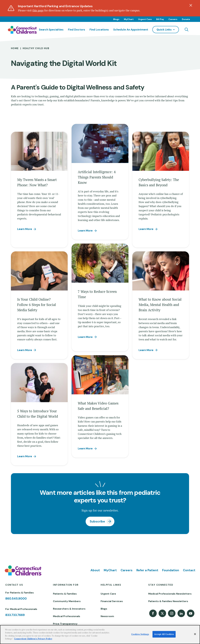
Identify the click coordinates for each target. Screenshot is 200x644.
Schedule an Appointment (131, 30)
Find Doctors (76, 30)
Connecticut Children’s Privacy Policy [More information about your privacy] (33, 639)
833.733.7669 (15, 615)
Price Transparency (65, 624)
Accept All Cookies (164, 634)
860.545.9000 (16, 599)
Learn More (25, 229)
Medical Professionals (67, 616)
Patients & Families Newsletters (168, 601)
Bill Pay (160, 19)
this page (38, 10)
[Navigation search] (187, 30)
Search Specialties (51, 30)
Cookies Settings (140, 634)
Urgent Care (145, 19)
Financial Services (112, 601)
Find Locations (99, 30)
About (95, 570)
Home (15, 48)
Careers (173, 19)
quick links (164, 30)
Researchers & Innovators (69, 609)
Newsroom (107, 616)
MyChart (129, 19)
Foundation (171, 570)
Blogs (116, 19)
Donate (186, 19)
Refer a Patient (147, 570)
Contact (189, 570)
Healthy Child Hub (36, 48)
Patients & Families (65, 594)
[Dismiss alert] (191, 5)
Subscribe (97, 521)
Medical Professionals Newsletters (170, 594)
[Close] (195, 634)
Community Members (67, 601)
